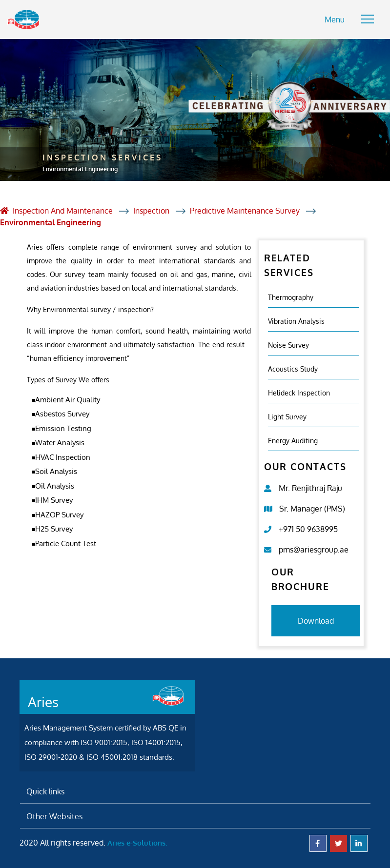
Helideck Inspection (299, 393)
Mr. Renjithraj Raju (310, 488)
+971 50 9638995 (308, 529)
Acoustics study (293, 369)
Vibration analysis (296, 321)
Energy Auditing (293, 441)
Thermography (291, 297)
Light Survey (287, 417)
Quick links (45, 791)
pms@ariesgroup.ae (314, 550)
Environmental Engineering (51, 222)
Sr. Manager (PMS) (312, 509)
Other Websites (54, 816)
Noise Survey (288, 345)
